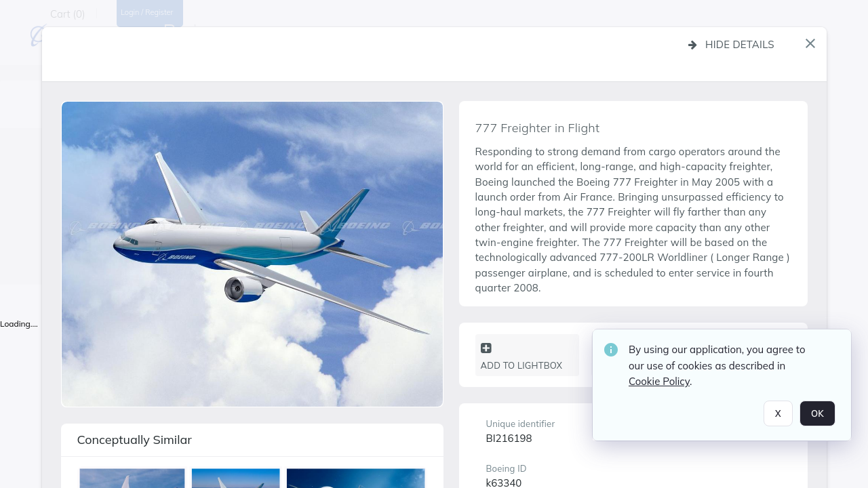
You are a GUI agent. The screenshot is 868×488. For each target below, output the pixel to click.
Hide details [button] (731, 44)
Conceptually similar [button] (135, 440)
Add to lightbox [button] (522, 357)
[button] (810, 43)
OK (817, 416)
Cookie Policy (659, 385)
